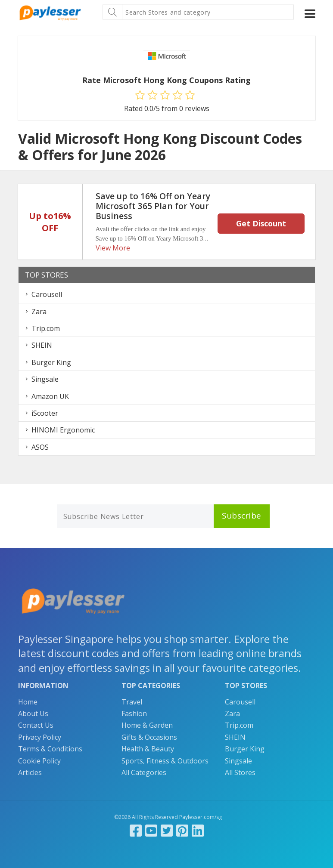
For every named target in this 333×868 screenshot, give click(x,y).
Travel (132, 702)
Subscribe (242, 516)
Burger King (51, 362)
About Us (33, 714)
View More (113, 248)
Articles (30, 772)
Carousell (47, 294)
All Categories (144, 772)
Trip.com (46, 328)
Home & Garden (147, 725)
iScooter (45, 413)
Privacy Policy (40, 737)
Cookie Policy (39, 761)
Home (28, 702)
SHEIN (42, 345)
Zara (39, 312)
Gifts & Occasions (149, 737)
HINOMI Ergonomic (63, 430)
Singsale (45, 379)
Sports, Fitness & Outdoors (165, 761)
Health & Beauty (148, 749)
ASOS (40, 447)
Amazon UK (50, 396)
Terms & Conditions (50, 749)
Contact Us (36, 725)
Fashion (134, 714)
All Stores (240, 772)
